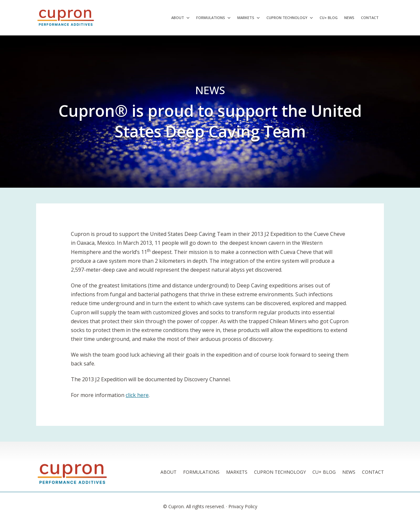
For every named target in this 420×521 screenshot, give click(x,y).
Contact (370, 18)
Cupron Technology (287, 18)
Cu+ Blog (329, 18)
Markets (246, 18)
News (349, 18)
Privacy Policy (243, 506)
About (178, 18)
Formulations (211, 18)
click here (137, 395)
